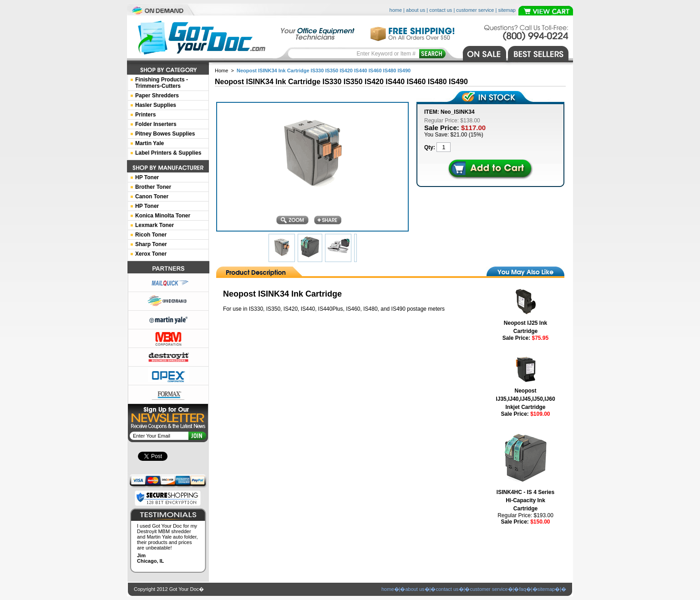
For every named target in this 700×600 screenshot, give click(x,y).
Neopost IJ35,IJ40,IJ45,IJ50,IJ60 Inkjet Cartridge (525, 399)
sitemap (507, 10)
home (396, 10)
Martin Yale (150, 143)
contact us (441, 10)
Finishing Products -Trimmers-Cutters (162, 83)
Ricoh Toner (151, 235)
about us (416, 10)
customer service (475, 10)
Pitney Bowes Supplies (165, 134)
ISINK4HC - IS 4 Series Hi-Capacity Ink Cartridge (525, 500)
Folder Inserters (156, 124)
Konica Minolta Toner (163, 216)
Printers (145, 115)
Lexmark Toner (155, 225)
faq (522, 589)
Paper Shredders (157, 96)
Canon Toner (152, 197)
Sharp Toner (151, 244)
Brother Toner (153, 187)
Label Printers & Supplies (168, 153)
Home (221, 71)
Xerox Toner (151, 254)
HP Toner (147, 177)
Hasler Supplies (156, 105)
